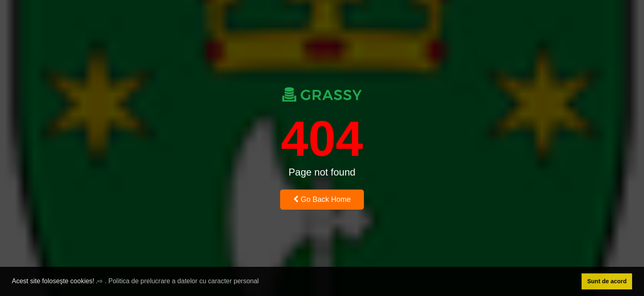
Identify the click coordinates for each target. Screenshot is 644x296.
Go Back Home (322, 199)
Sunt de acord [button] (607, 281)
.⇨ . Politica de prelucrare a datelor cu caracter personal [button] (177, 281)
